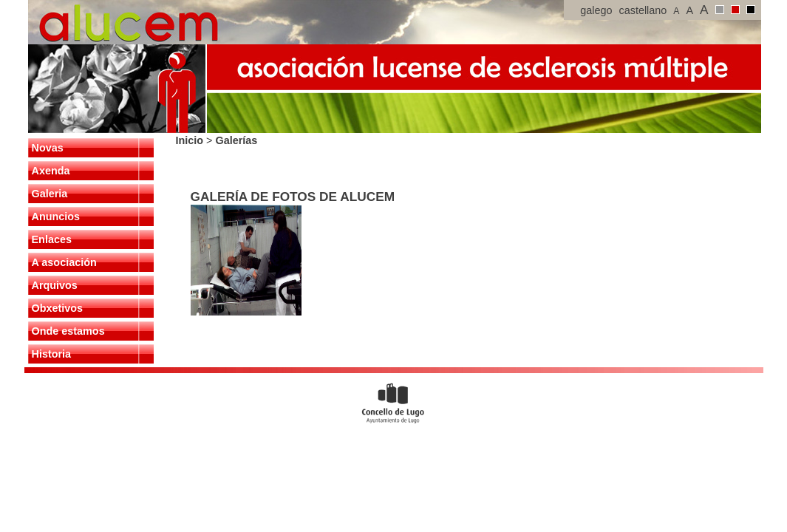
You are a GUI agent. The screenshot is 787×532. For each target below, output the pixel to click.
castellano (643, 10)
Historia (52, 354)
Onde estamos (68, 331)
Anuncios (56, 216)
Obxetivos (58, 308)
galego (596, 10)
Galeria (50, 194)
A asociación (64, 262)
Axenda (51, 171)
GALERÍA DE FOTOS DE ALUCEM (293, 197)
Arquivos (55, 285)
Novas (48, 148)
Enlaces (52, 239)
